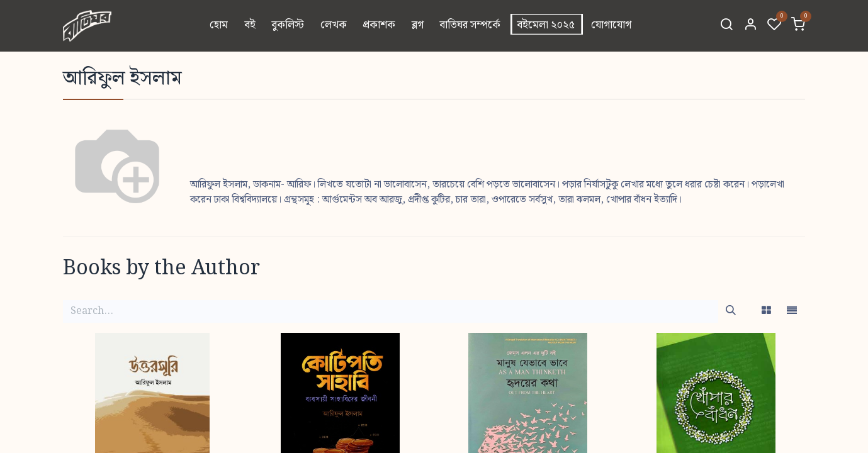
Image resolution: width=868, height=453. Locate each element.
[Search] (726, 26)
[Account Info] (750, 26)
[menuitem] (219, 26)
